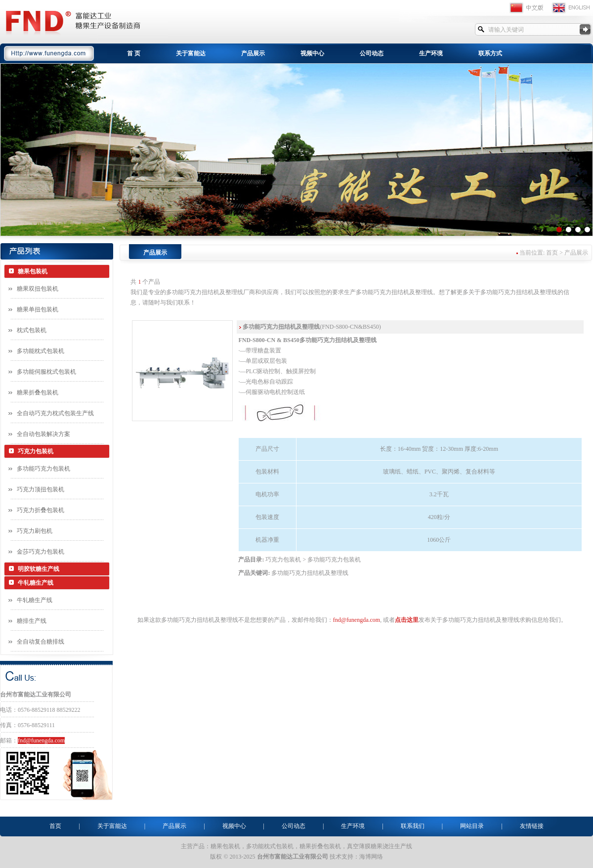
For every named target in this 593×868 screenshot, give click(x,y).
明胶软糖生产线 (39, 569)
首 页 (134, 53)
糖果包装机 (33, 271)
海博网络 (371, 857)
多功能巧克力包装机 (43, 469)
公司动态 (372, 53)
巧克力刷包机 (35, 531)
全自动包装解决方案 (43, 434)
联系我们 (413, 826)
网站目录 (472, 826)
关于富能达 (191, 53)
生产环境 (431, 53)
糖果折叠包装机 (38, 392)
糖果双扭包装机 (38, 289)
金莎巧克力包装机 (41, 552)
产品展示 (253, 53)
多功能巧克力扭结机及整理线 (310, 573)
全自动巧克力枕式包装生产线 (55, 413)
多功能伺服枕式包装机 (46, 372)
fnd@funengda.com (41, 740)
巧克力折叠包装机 (41, 510)
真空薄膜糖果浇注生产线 (380, 846)
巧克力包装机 (36, 451)
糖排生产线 (32, 621)
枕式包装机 (32, 330)
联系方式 (490, 53)
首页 (55, 826)
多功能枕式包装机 (41, 351)
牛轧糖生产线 (36, 583)
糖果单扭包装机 (38, 309)
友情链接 (532, 826)
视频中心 (312, 53)
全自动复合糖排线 (41, 642)
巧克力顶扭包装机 (41, 489)
